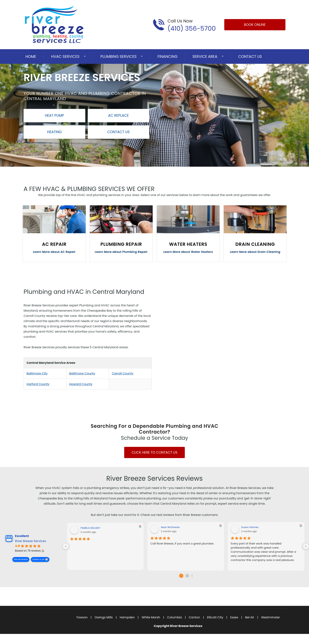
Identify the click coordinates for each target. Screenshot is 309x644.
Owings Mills (104, 617)
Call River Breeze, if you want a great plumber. (182, 543)
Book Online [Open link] (255, 25)
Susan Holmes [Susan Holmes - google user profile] (250, 527)
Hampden (127, 617)
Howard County (81, 384)
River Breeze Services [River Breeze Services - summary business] (30, 541)
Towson (82, 617)
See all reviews (21, 559)
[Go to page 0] (181, 576)
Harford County (38, 384)
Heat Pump (54, 116)
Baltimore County (82, 373)
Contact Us (250, 56)
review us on (38, 559)
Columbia (174, 617)
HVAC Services (65, 56)
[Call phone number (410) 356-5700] (184, 25)
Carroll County (123, 373)
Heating (54, 132)
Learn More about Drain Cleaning (255, 252)
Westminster (270, 617)
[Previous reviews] (66, 546)
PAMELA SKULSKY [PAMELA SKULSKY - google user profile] (90, 528)
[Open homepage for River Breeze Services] (54, 24)
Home (31, 56)
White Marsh (151, 617)
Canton (194, 617)
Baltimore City (37, 373)
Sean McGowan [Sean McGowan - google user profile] (170, 527)
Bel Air (250, 617)
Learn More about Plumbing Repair (121, 252)
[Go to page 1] (187, 576)
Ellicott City (215, 617)
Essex (234, 617)
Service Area (205, 56)
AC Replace (118, 116)
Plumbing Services (118, 56)
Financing (167, 56)
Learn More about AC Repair (54, 252)
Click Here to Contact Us (155, 452)
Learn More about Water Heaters (188, 252)
